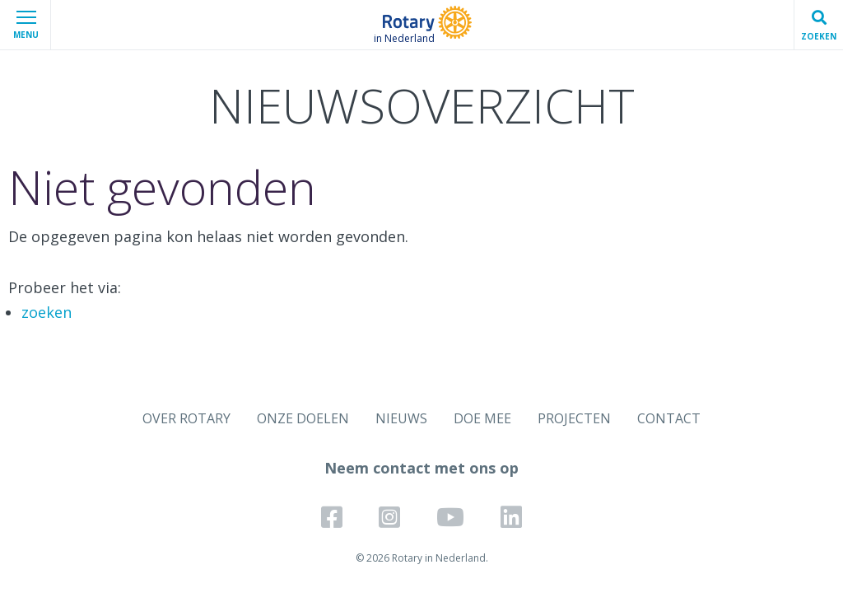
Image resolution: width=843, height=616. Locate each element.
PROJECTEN (574, 418)
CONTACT (669, 418)
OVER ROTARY (186, 418)
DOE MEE (482, 418)
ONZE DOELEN (303, 418)
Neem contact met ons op (421, 468)
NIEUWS (401, 418)
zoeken (47, 312)
